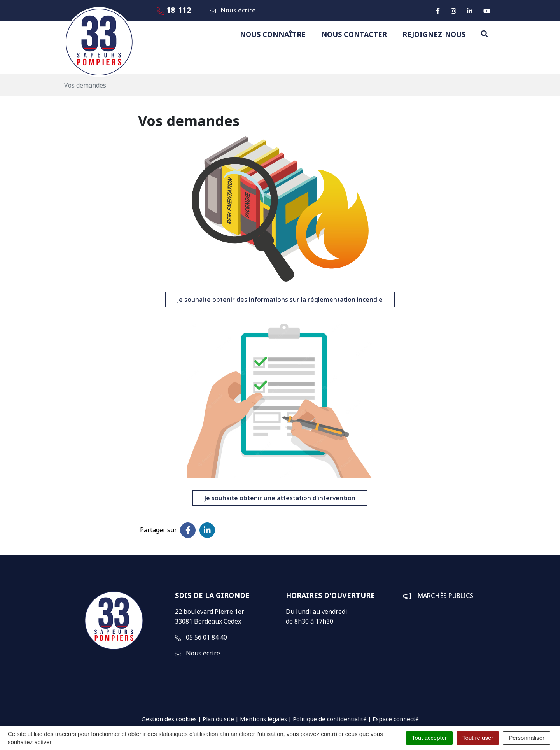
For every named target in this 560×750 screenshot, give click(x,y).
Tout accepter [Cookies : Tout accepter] (429, 738)
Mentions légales (263, 719)
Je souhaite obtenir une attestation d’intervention (280, 498)
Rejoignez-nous (434, 34)
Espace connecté (396, 719)
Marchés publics (445, 596)
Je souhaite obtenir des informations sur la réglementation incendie (280, 300)
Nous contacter (354, 34)
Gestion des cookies (169, 719)
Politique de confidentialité (330, 719)
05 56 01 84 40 (201, 637)
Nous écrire (198, 653)
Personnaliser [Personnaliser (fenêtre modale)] (527, 738)
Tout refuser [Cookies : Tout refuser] (478, 738)
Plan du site (218, 719)
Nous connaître (273, 34)
